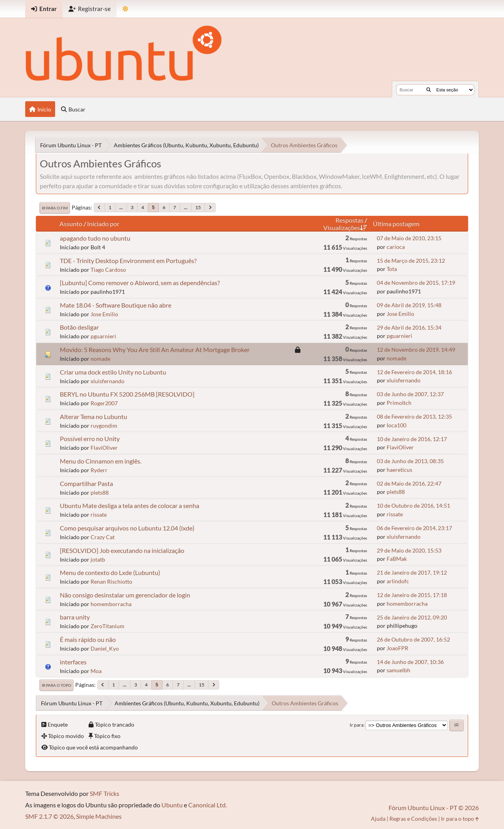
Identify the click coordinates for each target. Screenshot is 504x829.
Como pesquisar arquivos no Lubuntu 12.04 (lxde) (127, 528)
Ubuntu (172, 805)
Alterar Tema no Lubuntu (94, 416)
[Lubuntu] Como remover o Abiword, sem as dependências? (140, 283)
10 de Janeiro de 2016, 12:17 (412, 439)
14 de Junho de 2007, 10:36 (410, 662)
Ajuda (378, 819)
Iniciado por (103, 223)
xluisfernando (107, 381)
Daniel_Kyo (105, 648)
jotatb (98, 559)
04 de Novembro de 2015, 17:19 (416, 283)
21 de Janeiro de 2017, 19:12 (412, 572)
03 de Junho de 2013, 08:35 (410, 461)
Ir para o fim (55, 208)
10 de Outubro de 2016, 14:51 (413, 505)
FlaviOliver (104, 448)
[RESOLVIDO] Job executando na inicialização (122, 550)
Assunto (71, 223)
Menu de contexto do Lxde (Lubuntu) (110, 572)
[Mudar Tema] (125, 9)
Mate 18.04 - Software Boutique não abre (116, 305)
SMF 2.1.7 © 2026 (49, 816)
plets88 (100, 492)
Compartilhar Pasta (86, 483)
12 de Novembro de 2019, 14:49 (416, 350)
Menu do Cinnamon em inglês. (101, 461)
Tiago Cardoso (108, 270)
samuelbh (398, 670)
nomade (100, 359)
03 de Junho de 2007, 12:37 (410, 394)
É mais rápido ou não (88, 639)
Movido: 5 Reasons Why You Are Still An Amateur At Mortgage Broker (155, 350)
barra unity (75, 617)
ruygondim (104, 426)
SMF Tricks (105, 793)
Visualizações (345, 227)
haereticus (399, 470)
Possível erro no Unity (90, 439)
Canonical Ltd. (208, 805)
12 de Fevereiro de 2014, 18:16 (414, 372)
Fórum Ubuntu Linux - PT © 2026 (434, 808)
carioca (396, 247)
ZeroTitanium (107, 626)
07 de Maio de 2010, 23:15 (409, 238)
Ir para (357, 725)
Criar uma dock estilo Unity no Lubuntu (113, 372)
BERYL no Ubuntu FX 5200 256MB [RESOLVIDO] (127, 394)
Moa (96, 671)
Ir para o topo (57, 685)
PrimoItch (399, 403)
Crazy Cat (103, 537)
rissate (99, 515)
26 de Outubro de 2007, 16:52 (413, 639)
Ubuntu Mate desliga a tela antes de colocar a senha (130, 505)
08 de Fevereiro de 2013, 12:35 (414, 416)
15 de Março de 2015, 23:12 (411, 261)
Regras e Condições (413, 819)
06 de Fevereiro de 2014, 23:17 (414, 528)
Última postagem (396, 223)
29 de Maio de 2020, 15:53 (409, 550)
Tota (392, 269)
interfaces (73, 662)
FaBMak (397, 559)
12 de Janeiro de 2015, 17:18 (412, 595)
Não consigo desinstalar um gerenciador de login (125, 595)
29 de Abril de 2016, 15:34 (409, 327)
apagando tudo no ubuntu (95, 238)
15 (198, 207)
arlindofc (398, 581)
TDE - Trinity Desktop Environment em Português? (128, 261)
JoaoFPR (397, 648)
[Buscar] (429, 90)
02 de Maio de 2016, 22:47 (409, 483)
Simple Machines (99, 816)
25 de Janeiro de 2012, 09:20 (412, 617)
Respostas (349, 220)
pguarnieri (103, 336)
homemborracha (111, 604)
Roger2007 (104, 403)
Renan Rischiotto (111, 581)
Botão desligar (79, 327)
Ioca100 (397, 425)
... (121, 207)
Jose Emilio (104, 314)
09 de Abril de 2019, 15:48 (409, 305)
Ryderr (99, 470)
